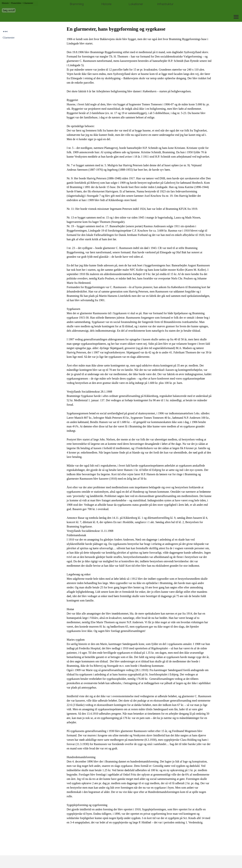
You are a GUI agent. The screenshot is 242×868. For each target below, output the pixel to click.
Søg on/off (9, 10)
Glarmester (9, 38)
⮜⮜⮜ (5, 32)
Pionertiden (16, 3)
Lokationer (136, 4)
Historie (106, 4)
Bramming (77, 4)
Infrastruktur (165, 4)
